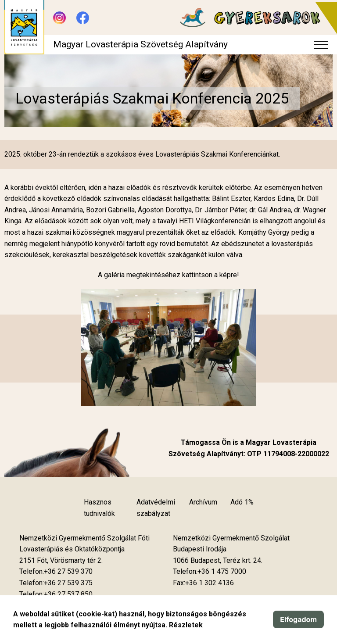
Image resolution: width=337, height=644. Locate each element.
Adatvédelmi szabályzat (156, 508)
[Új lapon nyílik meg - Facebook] (83, 18)
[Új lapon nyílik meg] (61, 561)
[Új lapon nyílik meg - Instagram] (59, 18)
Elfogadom (298, 619)
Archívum (203, 502)
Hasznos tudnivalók (99, 508)
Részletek (186, 625)
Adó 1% (242, 502)
